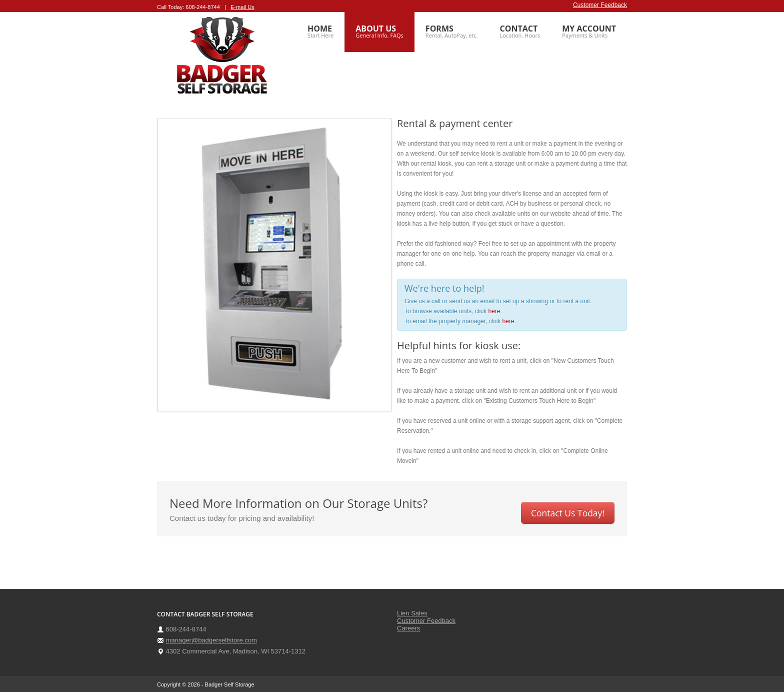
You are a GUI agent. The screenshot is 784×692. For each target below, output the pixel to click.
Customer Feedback (600, 5)
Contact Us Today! (568, 513)
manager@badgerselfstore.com (211, 640)
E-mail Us (242, 7)
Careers (408, 628)
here (494, 311)
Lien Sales (412, 613)
